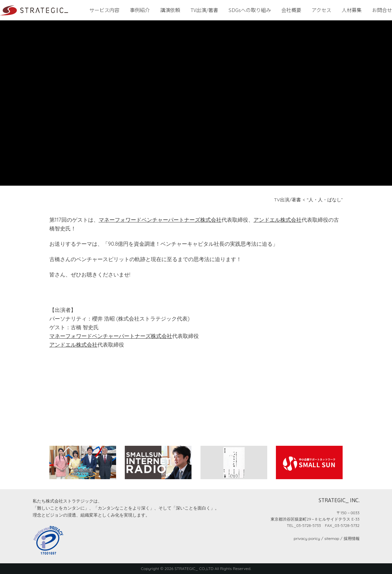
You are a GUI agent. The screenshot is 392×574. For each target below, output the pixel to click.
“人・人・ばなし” (325, 200)
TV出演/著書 (204, 10)
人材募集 (352, 10)
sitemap (332, 538)
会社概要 (291, 10)
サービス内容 (104, 10)
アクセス (321, 10)
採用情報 (352, 538)
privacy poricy (307, 538)
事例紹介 (140, 10)
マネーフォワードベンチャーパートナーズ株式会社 (160, 220)
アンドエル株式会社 (278, 220)
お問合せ (382, 10)
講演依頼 (170, 10)
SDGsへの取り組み (250, 10)
